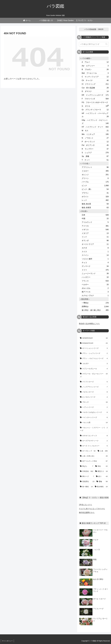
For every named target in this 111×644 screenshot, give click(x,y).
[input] (94, 44)
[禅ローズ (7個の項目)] (87, 476)
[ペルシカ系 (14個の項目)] (94, 422)
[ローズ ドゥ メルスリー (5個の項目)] (94, 446)
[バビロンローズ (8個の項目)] (94, 392)
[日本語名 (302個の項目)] (87, 471)
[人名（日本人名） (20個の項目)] (94, 456)
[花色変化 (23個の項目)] (87, 481)
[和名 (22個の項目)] (101, 466)
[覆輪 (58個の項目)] (102, 481)
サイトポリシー (7, 641)
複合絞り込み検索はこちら (89, 324)
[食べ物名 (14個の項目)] (86, 487)
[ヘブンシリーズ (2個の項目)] (94, 407)
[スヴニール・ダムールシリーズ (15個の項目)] (94, 375)
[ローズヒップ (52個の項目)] (88, 451)
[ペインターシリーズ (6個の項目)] (94, 417)
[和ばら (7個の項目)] (87, 466)
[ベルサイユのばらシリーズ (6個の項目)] (94, 412)
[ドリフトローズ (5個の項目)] (94, 382)
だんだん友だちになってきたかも (92, 509)
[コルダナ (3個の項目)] (94, 363)
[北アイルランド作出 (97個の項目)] (94, 461)
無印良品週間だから (87, 513)
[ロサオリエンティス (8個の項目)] (94, 436)
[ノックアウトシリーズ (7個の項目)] (94, 387)
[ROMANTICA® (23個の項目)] (94, 343)
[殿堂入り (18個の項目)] (101, 471)
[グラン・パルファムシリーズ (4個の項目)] (94, 358)
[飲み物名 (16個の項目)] (101, 487)
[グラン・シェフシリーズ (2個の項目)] (94, 353)
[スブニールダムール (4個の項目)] (94, 369)
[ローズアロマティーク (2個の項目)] (94, 441)
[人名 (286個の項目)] (103, 451)
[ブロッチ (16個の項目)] (94, 402)
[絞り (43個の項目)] (102, 476)
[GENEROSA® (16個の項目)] (94, 338)
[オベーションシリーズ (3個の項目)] (94, 348)
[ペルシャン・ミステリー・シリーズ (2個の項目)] (94, 429)
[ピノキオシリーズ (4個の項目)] (94, 397)
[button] (106, 44)
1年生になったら (85, 505)
